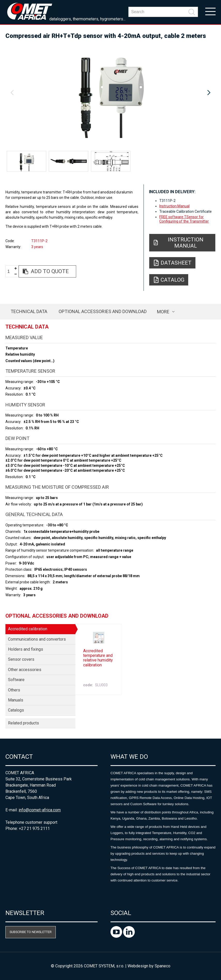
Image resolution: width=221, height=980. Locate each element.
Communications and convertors (37, 639)
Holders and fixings (26, 649)
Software (16, 680)
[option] (110, 93)
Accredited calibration (28, 629)
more (163, 312)
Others (14, 690)
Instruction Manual (174, 206)
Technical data (29, 311)
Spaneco (163, 966)
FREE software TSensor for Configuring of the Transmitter (184, 219)
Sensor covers (21, 659)
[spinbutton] (11, 272)
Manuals (16, 700)
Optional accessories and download (103, 311)
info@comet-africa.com (40, 810)
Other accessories (25, 670)
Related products (23, 723)
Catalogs (16, 710)
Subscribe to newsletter (31, 932)
